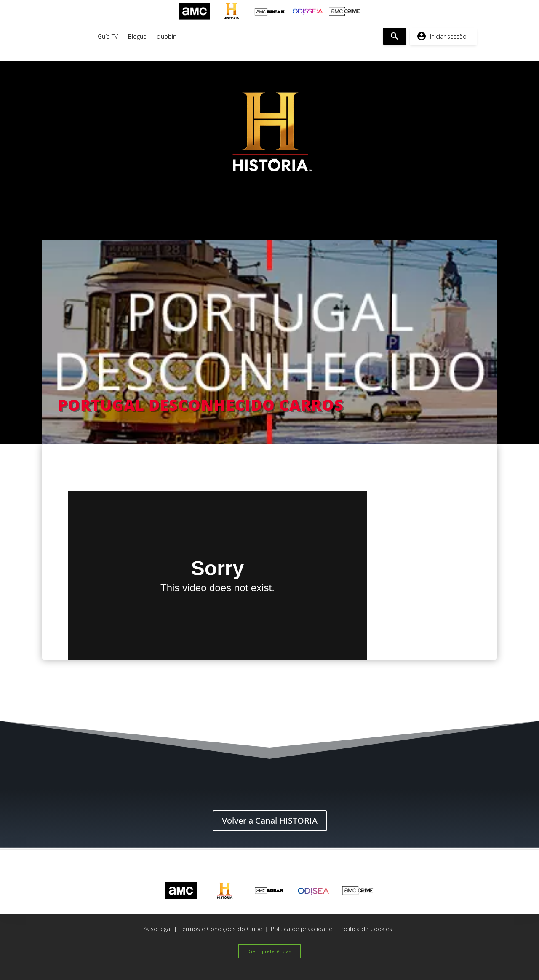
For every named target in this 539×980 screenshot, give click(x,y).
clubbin (167, 36)
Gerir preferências (270, 951)
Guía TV (108, 36)
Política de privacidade (302, 929)
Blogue (137, 36)
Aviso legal (157, 929)
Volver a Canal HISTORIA (270, 821)
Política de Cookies (366, 929)
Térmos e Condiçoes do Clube (221, 929)
